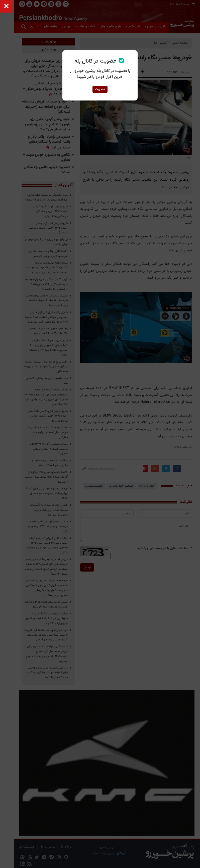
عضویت (100, 89)
